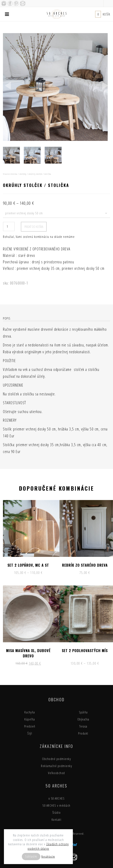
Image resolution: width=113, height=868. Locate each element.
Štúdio (57, 813)
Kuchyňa (30, 712)
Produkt (83, 733)
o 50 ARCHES (57, 798)
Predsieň (30, 726)
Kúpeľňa (30, 719)
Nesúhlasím (48, 857)
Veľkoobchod (56, 773)
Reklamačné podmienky (56, 766)
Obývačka (83, 719)
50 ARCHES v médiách (56, 805)
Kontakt (57, 820)
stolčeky (23, 174)
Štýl (30, 733)
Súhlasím (31, 856)
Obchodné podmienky (56, 759)
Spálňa (83, 712)
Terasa (83, 726)
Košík (103, 14)
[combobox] (56, 213)
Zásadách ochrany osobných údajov (48, 846)
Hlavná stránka (10, 174)
